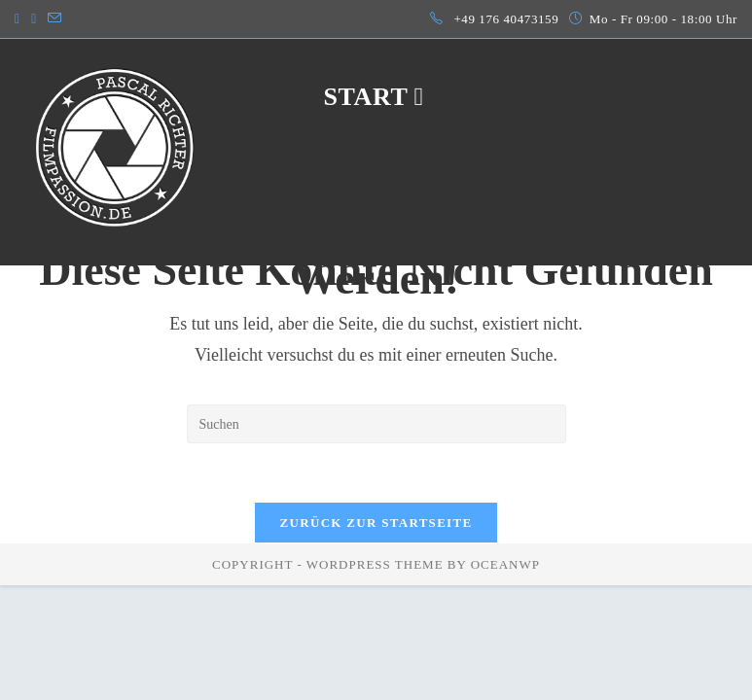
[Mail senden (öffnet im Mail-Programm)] (54, 19)
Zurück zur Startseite (376, 523)
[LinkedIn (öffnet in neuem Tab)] (34, 19)
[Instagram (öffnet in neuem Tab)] (20, 19)
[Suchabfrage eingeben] (376, 424)
